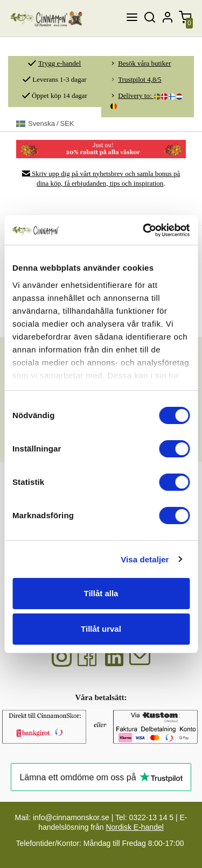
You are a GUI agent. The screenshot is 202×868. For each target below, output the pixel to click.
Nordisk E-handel (134, 827)
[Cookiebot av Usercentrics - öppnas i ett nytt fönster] (144, 230)
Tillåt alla (101, 593)
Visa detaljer (145, 559)
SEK (45, 124)
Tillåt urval (101, 629)
